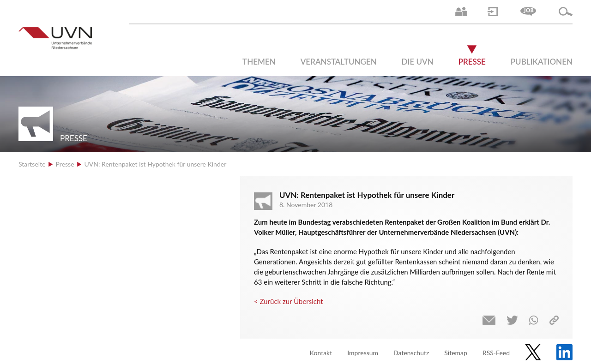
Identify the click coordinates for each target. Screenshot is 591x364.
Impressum (363, 353)
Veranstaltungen (339, 62)
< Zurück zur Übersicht (289, 301)
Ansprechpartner (461, 12)
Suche (566, 12)
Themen (259, 62)
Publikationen (542, 62)
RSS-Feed (496, 353)
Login (493, 12)
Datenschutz (411, 353)
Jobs (528, 12)
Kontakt (321, 353)
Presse (472, 62)
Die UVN (418, 62)
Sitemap (456, 353)
